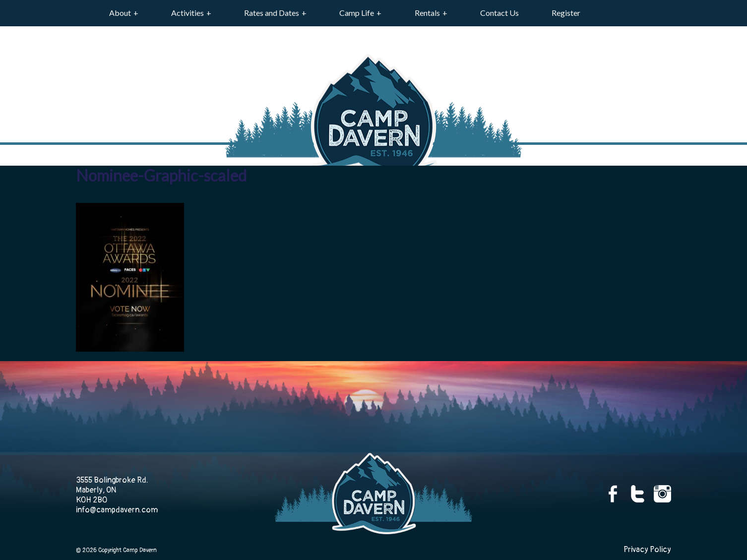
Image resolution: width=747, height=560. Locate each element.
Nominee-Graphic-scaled (161, 175)
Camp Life (357, 13)
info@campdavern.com (117, 510)
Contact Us (499, 13)
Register (566, 13)
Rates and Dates (272, 13)
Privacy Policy (647, 550)
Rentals (427, 13)
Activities (187, 13)
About (120, 13)
